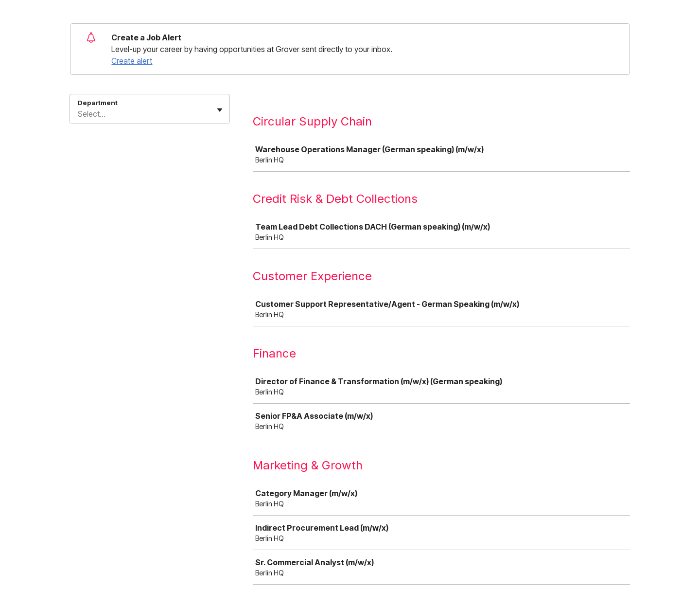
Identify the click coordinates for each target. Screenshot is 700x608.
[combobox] (79, 114)
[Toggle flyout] (220, 110)
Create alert (132, 61)
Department (98, 103)
